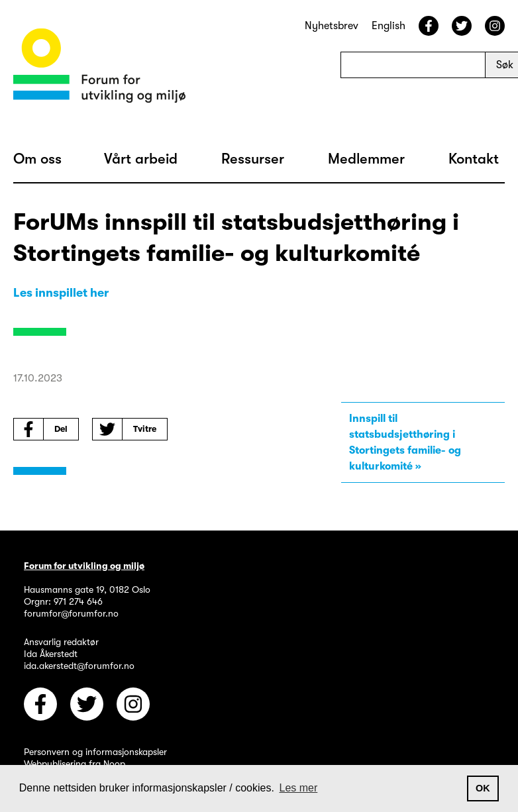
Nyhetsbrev (332, 26)
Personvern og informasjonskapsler (95, 752)
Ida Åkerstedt (51, 654)
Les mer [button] (299, 788)
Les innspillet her (61, 293)
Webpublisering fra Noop (75, 764)
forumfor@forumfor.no (71, 613)
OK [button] (483, 788)
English (388, 26)
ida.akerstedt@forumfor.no (79, 666)
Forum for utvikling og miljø (84, 566)
